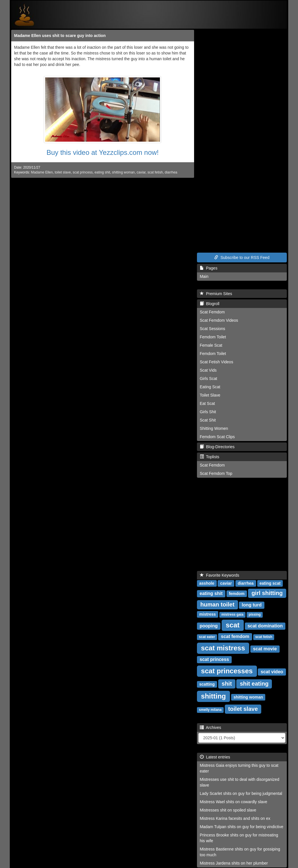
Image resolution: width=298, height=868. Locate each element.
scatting (207, 684)
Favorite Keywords (220, 575)
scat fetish (155, 172)
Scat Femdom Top (216, 473)
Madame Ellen (42, 172)
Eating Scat (210, 387)
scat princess (83, 172)
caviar (141, 172)
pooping (209, 626)
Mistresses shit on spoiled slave (228, 810)
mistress (208, 614)
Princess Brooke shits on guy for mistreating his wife (239, 838)
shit (227, 684)
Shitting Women (214, 428)
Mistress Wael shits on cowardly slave (234, 802)
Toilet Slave (210, 395)
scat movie (265, 649)
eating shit (102, 172)
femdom (237, 594)
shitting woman (123, 172)
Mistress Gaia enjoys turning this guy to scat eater (239, 768)
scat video (272, 672)
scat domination (265, 626)
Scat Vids (208, 370)
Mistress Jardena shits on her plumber (234, 863)
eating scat (270, 583)
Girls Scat (209, 379)
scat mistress (223, 648)
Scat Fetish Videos (216, 362)
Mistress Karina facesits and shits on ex (235, 818)
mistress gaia (232, 615)
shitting (213, 696)
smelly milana (210, 710)
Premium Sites (216, 294)
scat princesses (227, 671)
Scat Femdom (212, 312)
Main (204, 276)
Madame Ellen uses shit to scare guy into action (60, 36)
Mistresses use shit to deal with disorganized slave (240, 782)
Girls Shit (208, 412)
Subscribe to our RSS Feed (242, 258)
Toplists (210, 457)
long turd (252, 605)
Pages (209, 268)
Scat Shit (208, 420)
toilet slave (63, 172)
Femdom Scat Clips (217, 437)
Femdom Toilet (213, 337)
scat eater (207, 637)
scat (233, 625)
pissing (255, 615)
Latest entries (215, 757)
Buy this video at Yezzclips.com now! (103, 152)
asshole (207, 583)
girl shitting (267, 593)
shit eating (254, 684)
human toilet (217, 604)
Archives (211, 727)
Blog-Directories (217, 447)
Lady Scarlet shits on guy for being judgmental (241, 793)
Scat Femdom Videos (219, 320)
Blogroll (210, 304)
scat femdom (235, 636)
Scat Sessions (213, 329)
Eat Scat (207, 403)
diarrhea (171, 172)
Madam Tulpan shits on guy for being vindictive (242, 827)
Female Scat (211, 345)
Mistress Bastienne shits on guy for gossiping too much (240, 852)
